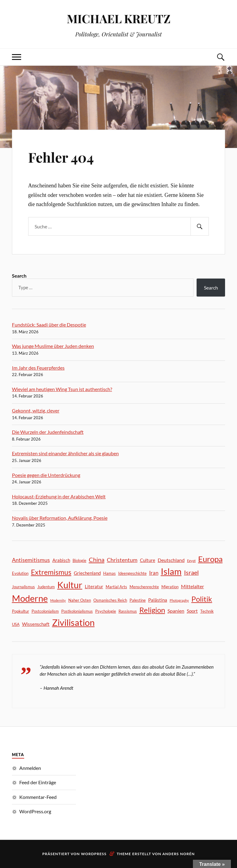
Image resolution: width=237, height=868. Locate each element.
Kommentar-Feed (38, 797)
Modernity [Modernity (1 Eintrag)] (58, 600)
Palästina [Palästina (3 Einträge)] (158, 600)
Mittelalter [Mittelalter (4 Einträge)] (192, 586)
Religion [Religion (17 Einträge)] (152, 610)
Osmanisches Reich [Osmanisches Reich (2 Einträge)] (110, 600)
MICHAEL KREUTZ (119, 18)
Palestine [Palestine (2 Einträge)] (138, 600)
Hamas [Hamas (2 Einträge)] (109, 573)
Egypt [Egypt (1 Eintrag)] (191, 561)
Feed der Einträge (38, 782)
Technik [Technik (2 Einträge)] (207, 611)
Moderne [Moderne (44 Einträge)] (30, 598)
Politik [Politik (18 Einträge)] (202, 599)
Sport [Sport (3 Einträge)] (192, 611)
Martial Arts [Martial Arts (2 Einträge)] (116, 587)
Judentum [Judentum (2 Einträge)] (46, 587)
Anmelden (30, 768)
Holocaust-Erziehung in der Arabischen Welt (59, 496)
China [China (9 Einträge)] (97, 560)
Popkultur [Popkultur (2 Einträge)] (21, 611)
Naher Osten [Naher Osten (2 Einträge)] (80, 600)
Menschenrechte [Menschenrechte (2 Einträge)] (144, 587)
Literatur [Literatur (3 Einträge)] (94, 586)
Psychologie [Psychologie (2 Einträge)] (106, 611)
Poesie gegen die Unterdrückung (46, 475)
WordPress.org (35, 811)
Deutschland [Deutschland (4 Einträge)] (171, 560)
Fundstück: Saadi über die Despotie (49, 325)
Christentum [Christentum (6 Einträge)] (122, 560)
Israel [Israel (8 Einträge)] (191, 573)
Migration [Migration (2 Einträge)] (170, 587)
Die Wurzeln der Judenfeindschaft (48, 432)
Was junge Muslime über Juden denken (53, 346)
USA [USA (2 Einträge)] (16, 624)
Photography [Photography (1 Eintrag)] (179, 600)
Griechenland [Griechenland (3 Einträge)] (87, 573)
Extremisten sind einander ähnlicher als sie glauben (65, 453)
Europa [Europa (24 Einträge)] (210, 559)
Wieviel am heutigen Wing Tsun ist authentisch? (62, 389)
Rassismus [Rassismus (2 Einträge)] (128, 611)
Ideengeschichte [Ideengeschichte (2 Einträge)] (132, 573)
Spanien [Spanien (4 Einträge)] (176, 611)
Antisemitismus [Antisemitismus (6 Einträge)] (31, 560)
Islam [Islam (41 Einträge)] (171, 571)
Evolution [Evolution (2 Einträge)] (20, 573)
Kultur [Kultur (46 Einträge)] (70, 585)
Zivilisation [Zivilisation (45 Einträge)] (73, 622)
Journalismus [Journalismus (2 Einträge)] (23, 587)
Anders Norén (179, 854)
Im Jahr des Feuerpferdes (38, 368)
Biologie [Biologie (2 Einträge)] (79, 560)
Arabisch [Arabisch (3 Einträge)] (61, 560)
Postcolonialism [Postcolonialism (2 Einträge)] (45, 611)
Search (19, 276)
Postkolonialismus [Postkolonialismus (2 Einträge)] (77, 611)
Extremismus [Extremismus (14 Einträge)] (51, 572)
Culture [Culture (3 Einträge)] (148, 560)
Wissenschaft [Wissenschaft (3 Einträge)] (36, 624)
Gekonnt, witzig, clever (36, 410)
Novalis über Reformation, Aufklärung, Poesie (60, 518)
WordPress (94, 854)
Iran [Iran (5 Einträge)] (154, 573)
